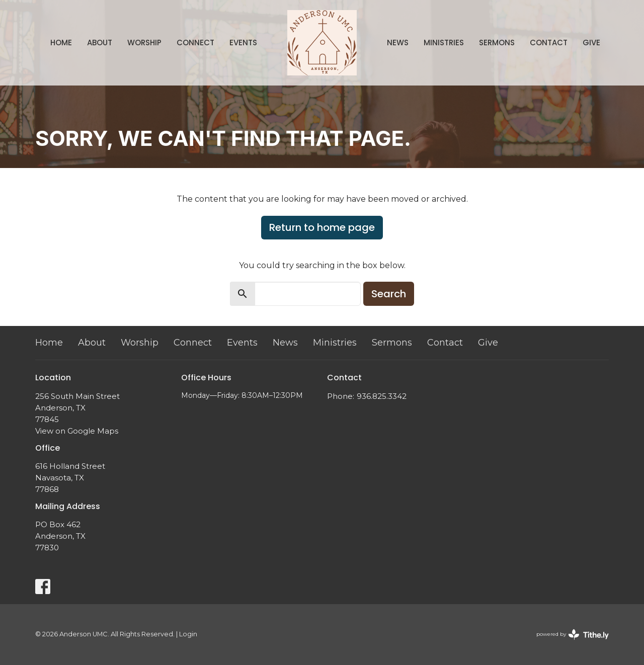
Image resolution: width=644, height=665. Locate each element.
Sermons (497, 43)
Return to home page (322, 227)
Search (389, 294)
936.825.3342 (382, 396)
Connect (195, 43)
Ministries (444, 43)
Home (61, 43)
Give (591, 43)
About (100, 43)
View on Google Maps (77, 431)
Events (243, 43)
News (398, 43)
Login (188, 634)
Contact (549, 43)
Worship (144, 43)
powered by (573, 635)
